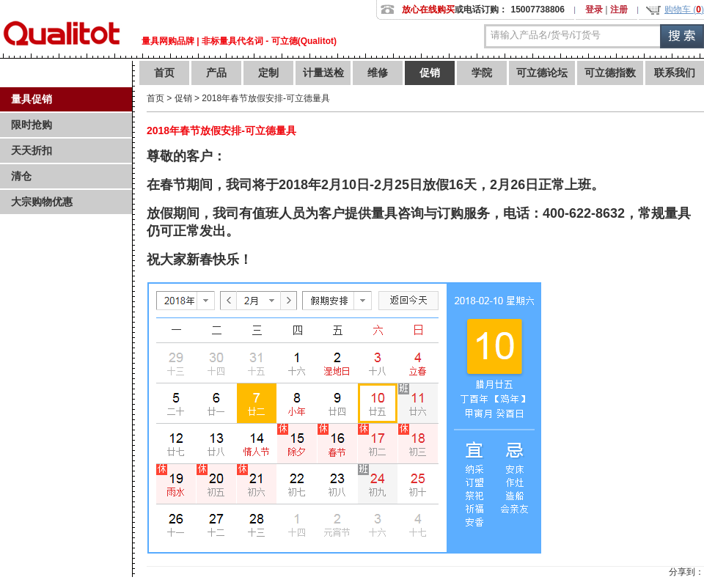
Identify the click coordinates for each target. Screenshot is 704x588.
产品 (216, 73)
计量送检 (323, 73)
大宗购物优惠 (42, 202)
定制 (268, 73)
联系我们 (675, 73)
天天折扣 (32, 150)
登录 (594, 10)
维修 (378, 73)
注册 (619, 10)
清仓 (21, 176)
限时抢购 (32, 125)
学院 (482, 73)
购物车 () (684, 10)
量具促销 (32, 99)
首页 (164, 73)
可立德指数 (610, 73)
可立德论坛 (542, 73)
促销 (430, 73)
